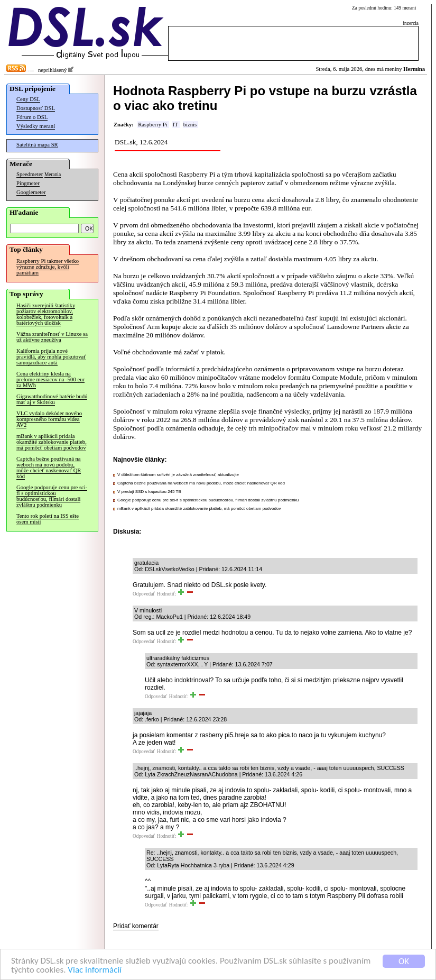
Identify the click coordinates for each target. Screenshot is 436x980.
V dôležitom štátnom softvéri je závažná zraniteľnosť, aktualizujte (178, 475)
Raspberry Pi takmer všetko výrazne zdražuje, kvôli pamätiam (48, 267)
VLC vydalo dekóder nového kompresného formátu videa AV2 (49, 419)
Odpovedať (144, 594)
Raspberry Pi (152, 125)
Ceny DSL (28, 99)
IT (175, 125)
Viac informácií (95, 970)
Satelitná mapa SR (37, 145)
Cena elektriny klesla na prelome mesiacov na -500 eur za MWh (50, 379)
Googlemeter (31, 192)
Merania (53, 175)
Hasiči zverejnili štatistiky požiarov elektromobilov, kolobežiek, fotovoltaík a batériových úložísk (46, 314)
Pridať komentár (136, 926)
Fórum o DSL (32, 117)
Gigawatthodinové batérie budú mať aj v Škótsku (52, 399)
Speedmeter (30, 174)
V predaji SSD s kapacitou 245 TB (149, 492)
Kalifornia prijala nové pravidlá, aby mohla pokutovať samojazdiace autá (51, 357)
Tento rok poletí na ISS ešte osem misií (48, 519)
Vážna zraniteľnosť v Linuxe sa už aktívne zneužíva (52, 337)
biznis (190, 125)
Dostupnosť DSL (36, 108)
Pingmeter (28, 183)
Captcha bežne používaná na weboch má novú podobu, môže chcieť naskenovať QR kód (49, 468)
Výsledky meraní (36, 126)
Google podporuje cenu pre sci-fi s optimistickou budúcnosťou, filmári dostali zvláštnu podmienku (52, 496)
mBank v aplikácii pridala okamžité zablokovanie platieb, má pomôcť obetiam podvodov (52, 442)
